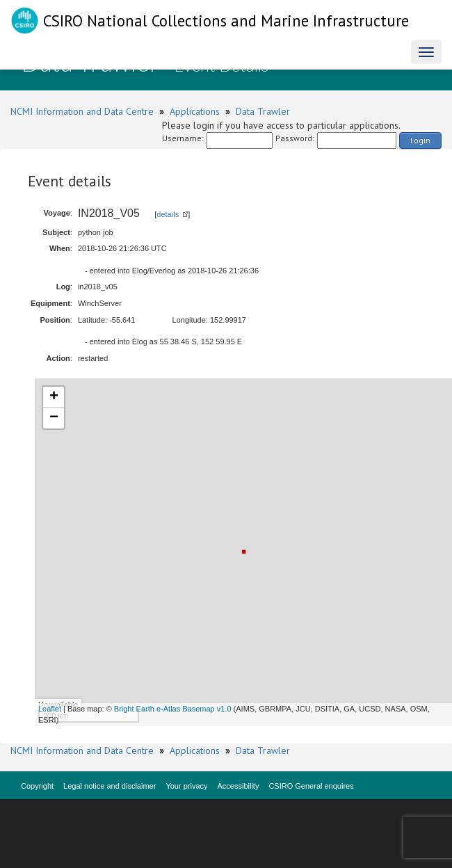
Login (420, 140)
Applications (195, 111)
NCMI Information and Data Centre (82, 111)
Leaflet (50, 709)
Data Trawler (263, 111)
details (168, 214)
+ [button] (54, 397)
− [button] (54, 418)
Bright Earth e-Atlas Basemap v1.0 (173, 709)
